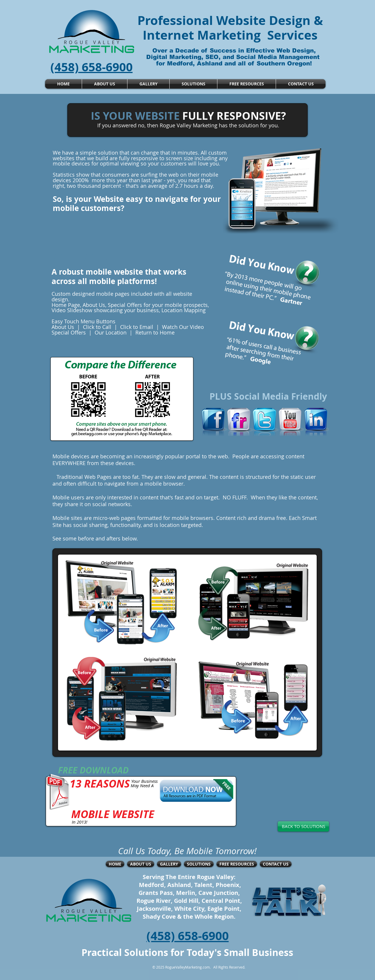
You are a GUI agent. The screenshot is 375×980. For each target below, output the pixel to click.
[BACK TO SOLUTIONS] (303, 826)
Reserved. (237, 967)
